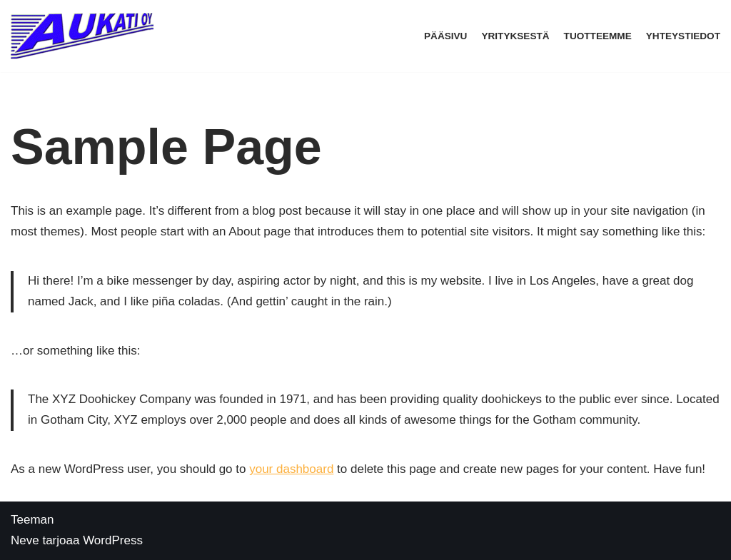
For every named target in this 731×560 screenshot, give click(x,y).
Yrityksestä (515, 36)
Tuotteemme (598, 36)
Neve (25, 540)
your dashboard (291, 469)
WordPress (113, 540)
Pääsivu (445, 36)
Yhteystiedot (683, 36)
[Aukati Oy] (86, 36)
